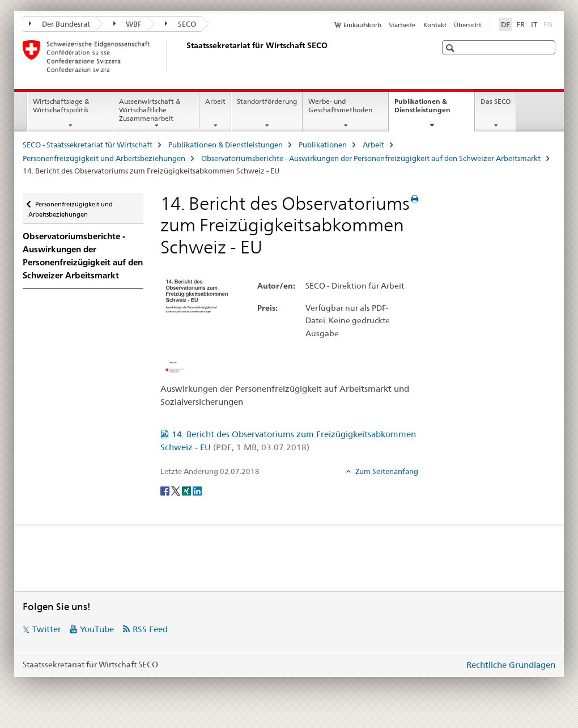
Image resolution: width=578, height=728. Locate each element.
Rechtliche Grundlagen (511, 665)
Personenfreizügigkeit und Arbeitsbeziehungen (104, 158)
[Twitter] (177, 490)
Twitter (47, 629)
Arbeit (215, 101)
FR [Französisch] (520, 24)
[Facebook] (166, 490)
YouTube (97, 629)
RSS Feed (150, 629)
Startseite (402, 25)
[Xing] (187, 490)
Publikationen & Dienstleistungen (434, 109)
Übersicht (467, 25)
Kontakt (435, 25)
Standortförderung (267, 101)
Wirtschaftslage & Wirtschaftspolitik (61, 105)
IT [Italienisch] (534, 24)
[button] (451, 48)
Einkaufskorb (362, 25)
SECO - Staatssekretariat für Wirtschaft (88, 145)
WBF (128, 24)
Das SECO (496, 101)
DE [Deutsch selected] (505, 24)
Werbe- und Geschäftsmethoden (340, 105)
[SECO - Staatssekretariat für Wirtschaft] (184, 56)
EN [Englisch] (549, 24)
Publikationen (323, 145)
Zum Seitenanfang (386, 471)
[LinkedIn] (197, 490)
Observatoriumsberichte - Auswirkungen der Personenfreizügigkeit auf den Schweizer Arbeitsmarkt (371, 158)
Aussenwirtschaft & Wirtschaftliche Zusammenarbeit (150, 110)
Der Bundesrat (59, 24)
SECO (180, 24)
